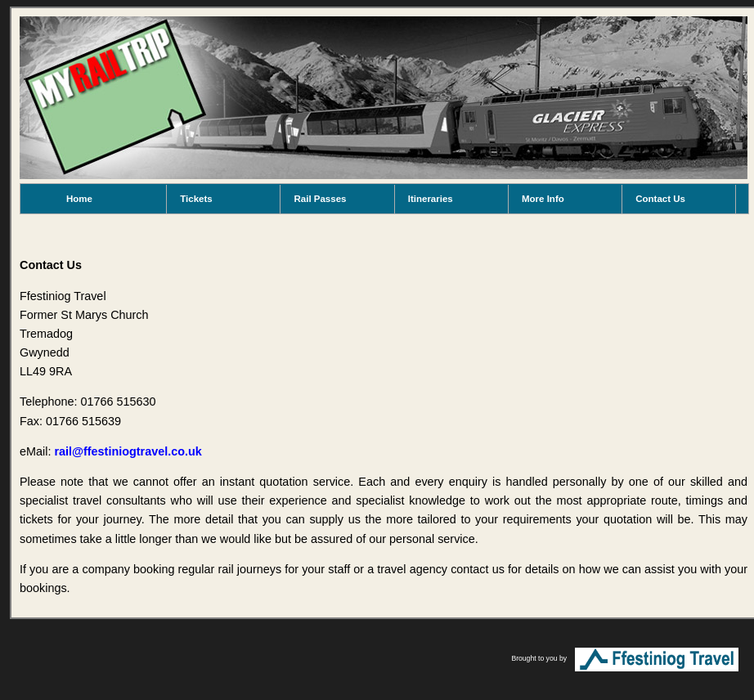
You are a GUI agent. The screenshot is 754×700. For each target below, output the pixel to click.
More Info (543, 199)
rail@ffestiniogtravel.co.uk (128, 451)
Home (79, 199)
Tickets (196, 199)
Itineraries (431, 199)
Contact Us (660, 199)
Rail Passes (320, 199)
